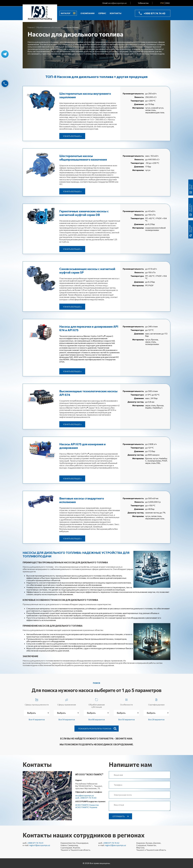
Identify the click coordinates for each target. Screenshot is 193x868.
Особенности (126, 701)
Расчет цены (191, 187)
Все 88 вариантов (97, 719)
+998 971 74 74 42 (111, 843)
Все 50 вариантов (126, 719)
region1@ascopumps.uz (40, 845)
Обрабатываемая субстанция (97, 703)
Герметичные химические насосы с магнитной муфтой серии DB (84, 213)
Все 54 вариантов (67, 719)
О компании (88, 13)
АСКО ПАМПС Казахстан (87, 805)
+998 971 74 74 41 (35, 843)
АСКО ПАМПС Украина (86, 807)
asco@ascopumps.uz (117, 3)
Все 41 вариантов (37, 719)
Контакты (116, 13)
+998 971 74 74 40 (154, 13)
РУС (162, 3)
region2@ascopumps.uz (115, 845)
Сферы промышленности (37, 701)
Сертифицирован (156, 701)
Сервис (102, 13)
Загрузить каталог (191, 208)
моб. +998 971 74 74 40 (86, 798)
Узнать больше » (72, 136)
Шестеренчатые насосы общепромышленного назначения (83, 158)
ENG (168, 3)
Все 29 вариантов (156, 719)
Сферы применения (67, 701)
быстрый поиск (191, 229)
